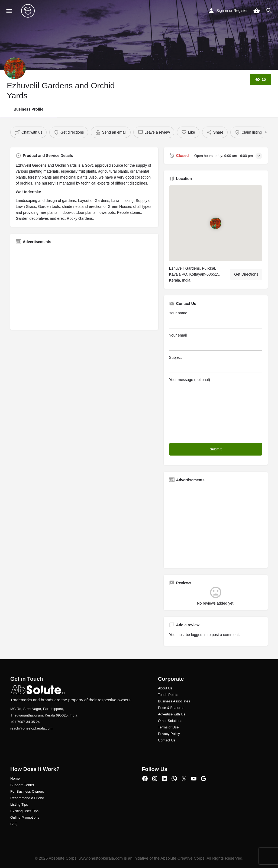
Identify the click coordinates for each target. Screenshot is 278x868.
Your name (216, 320)
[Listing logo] (15, 68)
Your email (216, 342)
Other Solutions (170, 721)
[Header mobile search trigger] (269, 11)
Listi (13, 804)
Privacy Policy (169, 734)
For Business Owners (27, 791)
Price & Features (171, 708)
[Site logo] (29, 11)
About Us (165, 688)
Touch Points (168, 695)
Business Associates (174, 701)
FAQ (14, 824)
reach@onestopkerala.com (31, 728)
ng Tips (22, 804)
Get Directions (246, 274)
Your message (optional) (216, 408)
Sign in (222, 11)
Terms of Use (168, 727)
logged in (199, 635)
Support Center (22, 785)
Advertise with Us (172, 714)
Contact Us (167, 740)
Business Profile (28, 109)
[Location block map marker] (216, 223)
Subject (216, 364)
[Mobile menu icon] (9, 11)
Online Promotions (25, 817)
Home (15, 778)
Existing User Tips (24, 811)
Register (241, 11)
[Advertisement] (84, 286)
